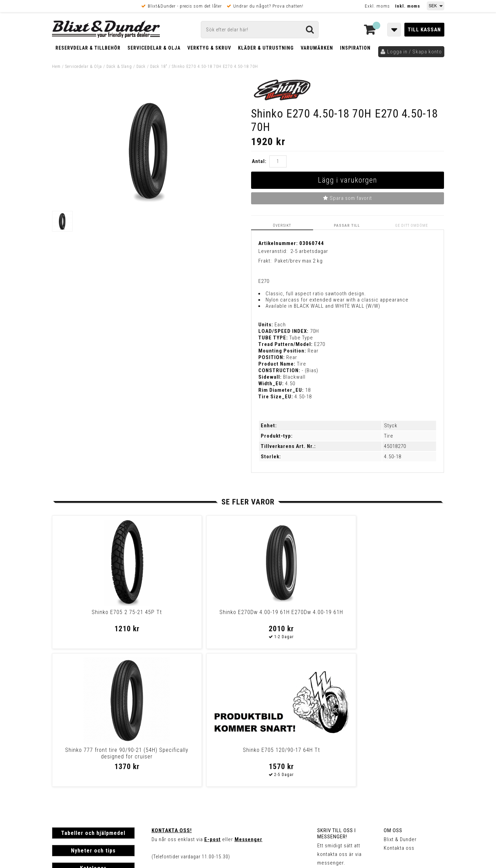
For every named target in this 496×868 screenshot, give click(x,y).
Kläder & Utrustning (266, 48)
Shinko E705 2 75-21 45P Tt (99, 612)
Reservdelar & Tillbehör (88, 48)
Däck (141, 67)
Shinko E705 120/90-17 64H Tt (393, 612)
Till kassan (424, 30)
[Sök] (260, 30)
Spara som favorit (348, 198)
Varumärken (317, 48)
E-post (213, 701)
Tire (389, 436)
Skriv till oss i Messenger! (337, 695)
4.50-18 (393, 457)
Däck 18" (159, 67)
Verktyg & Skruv (209, 48)
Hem (56, 67)
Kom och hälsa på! (174, 736)
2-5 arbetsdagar (309, 251)
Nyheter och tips (93, 712)
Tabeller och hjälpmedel (93, 695)
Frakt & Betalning (72, 772)
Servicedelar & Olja (154, 48)
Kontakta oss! (172, 692)
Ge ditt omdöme (412, 225)
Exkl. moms (377, 6)
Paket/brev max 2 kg (299, 261)
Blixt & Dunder (400, 701)
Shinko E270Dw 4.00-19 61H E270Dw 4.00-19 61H (197, 615)
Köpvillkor (64, 779)
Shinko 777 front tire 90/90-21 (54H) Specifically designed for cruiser (295, 618)
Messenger (249, 701)
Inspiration (355, 48)
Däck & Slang (119, 67)
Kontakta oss (399, 710)
